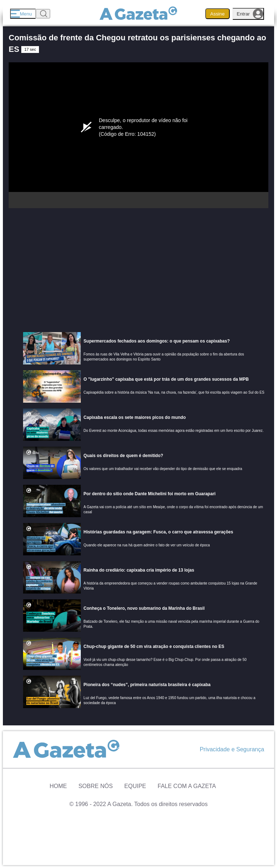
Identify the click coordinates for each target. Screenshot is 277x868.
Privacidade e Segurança (232, 749)
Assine (217, 14)
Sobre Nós (95, 786)
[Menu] (23, 14)
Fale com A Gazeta (187, 786)
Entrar (250, 14)
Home (58, 786)
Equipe (135, 786)
